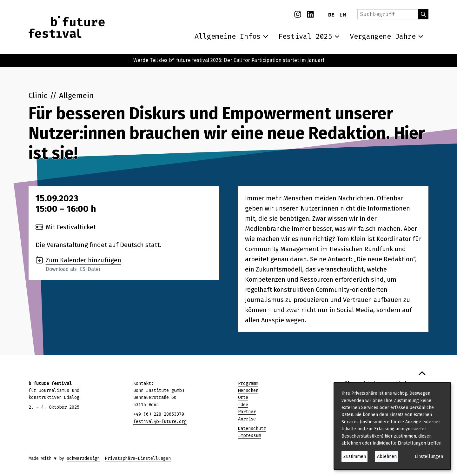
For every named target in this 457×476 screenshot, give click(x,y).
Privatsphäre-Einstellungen (138, 458)
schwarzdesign (83, 458)
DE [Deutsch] (331, 15)
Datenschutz (252, 429)
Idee (243, 405)
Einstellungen (429, 456)
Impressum (249, 436)
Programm (248, 383)
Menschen (248, 390)
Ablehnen (387, 456)
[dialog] (392, 426)
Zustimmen (355, 456)
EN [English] (343, 15)
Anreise (247, 419)
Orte (243, 397)
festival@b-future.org (160, 422)
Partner (247, 412)
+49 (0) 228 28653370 (159, 414)
